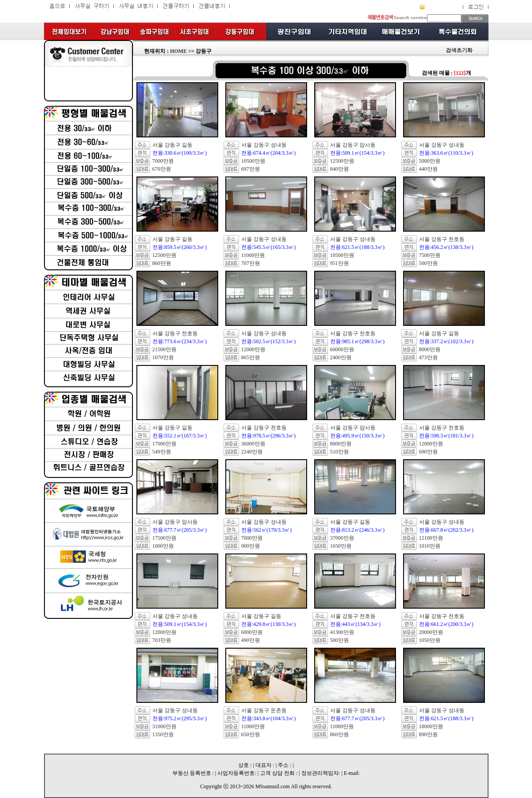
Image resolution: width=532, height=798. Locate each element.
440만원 (428, 169)
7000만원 (163, 161)
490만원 (251, 640)
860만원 (162, 263)
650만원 (251, 734)
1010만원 (430, 546)
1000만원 (163, 546)
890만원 (428, 734)
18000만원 (431, 726)
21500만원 (164, 349)
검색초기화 (459, 50)
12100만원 (431, 538)
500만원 (428, 263)
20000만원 (431, 632)
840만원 (340, 169)
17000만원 (164, 444)
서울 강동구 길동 (172, 145)
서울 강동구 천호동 (442, 239)
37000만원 (342, 538)
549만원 (162, 452)
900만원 (251, 546)
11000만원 (253, 255)
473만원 (428, 357)
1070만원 (163, 357)
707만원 (251, 263)
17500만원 (164, 538)
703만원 (162, 640)
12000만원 (253, 349)
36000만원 (253, 444)
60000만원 (342, 349)
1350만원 (163, 734)
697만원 (251, 169)
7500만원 (430, 255)
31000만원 (164, 726)
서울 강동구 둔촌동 (264, 710)
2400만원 (341, 357)
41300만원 (342, 632)
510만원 (340, 452)
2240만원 (252, 452)
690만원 (428, 452)
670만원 (162, 169)
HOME (178, 51)
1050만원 (430, 640)
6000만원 (252, 632)
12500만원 (342, 161)
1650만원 (341, 546)
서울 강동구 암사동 (353, 145)
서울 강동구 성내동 (264, 145)
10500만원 (253, 161)
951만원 (340, 263)
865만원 (251, 357)
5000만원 (430, 161)
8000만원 (430, 349)
